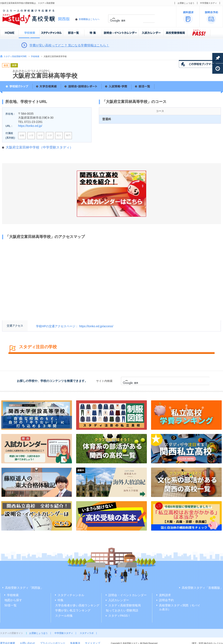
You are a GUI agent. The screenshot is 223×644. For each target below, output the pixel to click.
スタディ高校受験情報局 (125, 605)
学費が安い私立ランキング (73, 610)
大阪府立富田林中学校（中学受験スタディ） (39, 147)
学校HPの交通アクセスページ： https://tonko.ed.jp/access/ (75, 326)
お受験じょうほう (186, 3)
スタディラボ (87, 633)
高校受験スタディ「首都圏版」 (202, 588)
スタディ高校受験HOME (15, 56)
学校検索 (35, 56)
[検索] (127, 21)
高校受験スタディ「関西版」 (24, 588)
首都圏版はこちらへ (89, 19)
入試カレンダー (119, 600)
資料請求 (165, 595)
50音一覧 (11, 605)
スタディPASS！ (119, 616)
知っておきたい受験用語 (122, 610)
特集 (61, 600)
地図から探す (13, 600)
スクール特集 (64, 616)
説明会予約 (166, 600)
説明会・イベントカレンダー (127, 595)
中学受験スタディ (208, 3)
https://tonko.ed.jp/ (30, 126)
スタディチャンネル (71, 595)
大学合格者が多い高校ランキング (77, 605)
